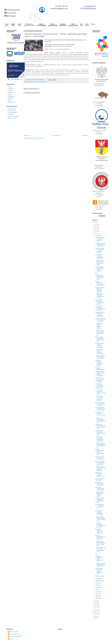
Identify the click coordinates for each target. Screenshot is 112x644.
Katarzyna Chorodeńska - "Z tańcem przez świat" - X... (100, 537)
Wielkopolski (11, 102)
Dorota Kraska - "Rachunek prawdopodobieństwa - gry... (100, 308)
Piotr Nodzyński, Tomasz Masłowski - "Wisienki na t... (100, 351)
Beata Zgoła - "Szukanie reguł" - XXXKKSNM (100, 489)
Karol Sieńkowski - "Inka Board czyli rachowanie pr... (100, 409)
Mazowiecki (11, 93)
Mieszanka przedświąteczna (100, 369)
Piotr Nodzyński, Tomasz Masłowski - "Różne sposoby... (99, 326)
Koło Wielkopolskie (13, 113)
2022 (96, 231)
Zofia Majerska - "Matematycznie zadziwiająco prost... (100, 277)
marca (97, 594)
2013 (96, 616)
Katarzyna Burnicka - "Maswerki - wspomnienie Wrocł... (100, 239)
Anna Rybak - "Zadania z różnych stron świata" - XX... (99, 531)
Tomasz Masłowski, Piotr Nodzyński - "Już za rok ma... (100, 357)
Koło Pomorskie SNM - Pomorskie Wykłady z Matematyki (100, 468)
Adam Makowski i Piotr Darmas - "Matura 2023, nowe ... (100, 263)
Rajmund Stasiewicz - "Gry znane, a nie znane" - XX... (100, 404)
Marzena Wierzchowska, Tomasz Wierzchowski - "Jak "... (100, 452)
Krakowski (10, 89)
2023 (96, 229)
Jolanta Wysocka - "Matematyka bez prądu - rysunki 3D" (100, 544)
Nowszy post (27, 135)
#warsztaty (37, 82)
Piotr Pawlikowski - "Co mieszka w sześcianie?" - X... (100, 506)
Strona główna (56, 135)
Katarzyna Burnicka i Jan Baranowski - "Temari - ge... (100, 245)
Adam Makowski (14, 632)
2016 (96, 610)
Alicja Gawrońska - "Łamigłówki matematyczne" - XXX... (100, 500)
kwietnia (98, 592)
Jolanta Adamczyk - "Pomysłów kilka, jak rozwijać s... (100, 463)
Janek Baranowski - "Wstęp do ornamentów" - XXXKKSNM (100, 314)
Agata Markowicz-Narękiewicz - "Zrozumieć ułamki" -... (100, 494)
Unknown (12, 639)
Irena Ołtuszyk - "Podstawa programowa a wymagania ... (99, 256)
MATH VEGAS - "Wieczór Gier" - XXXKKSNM (100, 484)
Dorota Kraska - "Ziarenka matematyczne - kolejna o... (100, 302)
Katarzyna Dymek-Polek (16, 636)
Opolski (10, 94)
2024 (96, 227)
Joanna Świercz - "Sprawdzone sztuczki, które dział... (99, 339)
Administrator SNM (15, 634)
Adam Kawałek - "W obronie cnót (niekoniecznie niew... (100, 550)
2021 (96, 233)
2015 (96, 612)
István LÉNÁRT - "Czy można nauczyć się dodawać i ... (99, 398)
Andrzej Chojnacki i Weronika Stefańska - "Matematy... (100, 290)
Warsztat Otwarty (12, 118)
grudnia (97, 235)
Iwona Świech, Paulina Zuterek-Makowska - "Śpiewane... (100, 380)
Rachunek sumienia (100, 576)
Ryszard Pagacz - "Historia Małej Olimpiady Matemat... (100, 269)
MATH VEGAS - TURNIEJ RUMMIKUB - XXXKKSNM (99, 513)
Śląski (9, 100)
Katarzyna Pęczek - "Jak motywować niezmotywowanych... (100, 445)
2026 (96, 223)
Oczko (97, 273)
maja (97, 590)
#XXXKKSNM (43, 82)
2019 (96, 603)
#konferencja (31, 82)
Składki (93, 24)
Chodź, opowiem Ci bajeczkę (100, 480)
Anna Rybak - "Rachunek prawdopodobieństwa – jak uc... (100, 525)
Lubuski (10, 91)
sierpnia (98, 585)
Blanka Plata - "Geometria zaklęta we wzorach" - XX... (100, 475)
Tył (96, 554)
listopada (98, 579)
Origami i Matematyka (13, 116)
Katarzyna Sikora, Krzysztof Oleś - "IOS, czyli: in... (100, 458)
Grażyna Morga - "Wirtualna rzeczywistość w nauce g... (100, 296)
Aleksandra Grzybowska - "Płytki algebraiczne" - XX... (100, 559)
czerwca (98, 587)
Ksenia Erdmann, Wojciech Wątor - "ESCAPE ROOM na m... (100, 519)
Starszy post (85, 135)
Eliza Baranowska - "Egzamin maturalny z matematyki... (100, 345)
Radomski (10, 98)
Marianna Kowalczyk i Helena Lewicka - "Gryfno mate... (100, 283)
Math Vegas (11, 114)
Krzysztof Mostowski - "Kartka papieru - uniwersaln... (100, 320)
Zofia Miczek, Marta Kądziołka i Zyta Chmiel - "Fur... (100, 565)
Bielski (10, 87)
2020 (96, 601)
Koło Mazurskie (12, 109)
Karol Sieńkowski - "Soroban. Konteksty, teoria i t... (100, 414)
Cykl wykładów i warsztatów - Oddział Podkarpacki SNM (99, 571)
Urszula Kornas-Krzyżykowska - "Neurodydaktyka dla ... (100, 420)
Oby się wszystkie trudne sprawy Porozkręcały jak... (100, 333)
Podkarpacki (11, 96)
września (98, 583)
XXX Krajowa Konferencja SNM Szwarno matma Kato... (100, 427)
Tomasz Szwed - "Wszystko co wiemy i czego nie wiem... (100, 433)
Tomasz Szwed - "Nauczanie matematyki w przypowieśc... (99, 439)
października (99, 581)
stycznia (98, 598)
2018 (96, 605)
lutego (97, 596)
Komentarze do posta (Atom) (37, 138)
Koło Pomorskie (12, 111)
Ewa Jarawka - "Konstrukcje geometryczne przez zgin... (99, 386)
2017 (96, 607)
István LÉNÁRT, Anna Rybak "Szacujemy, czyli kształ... (100, 392)
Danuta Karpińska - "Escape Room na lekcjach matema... (100, 250)
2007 (96, 618)
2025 (96, 225)
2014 (96, 614)
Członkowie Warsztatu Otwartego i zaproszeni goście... (99, 363)
